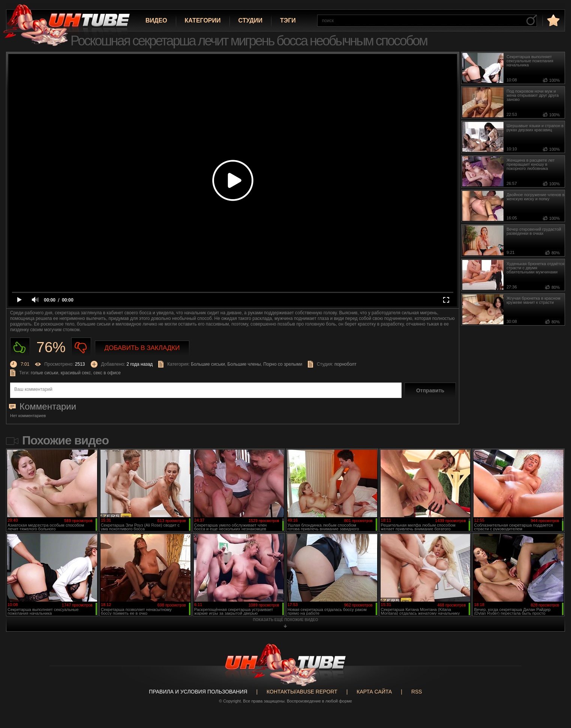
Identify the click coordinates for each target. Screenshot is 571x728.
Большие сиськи (208, 364)
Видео (156, 20)
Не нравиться (81, 347)
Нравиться (20, 347)
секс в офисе (107, 373)
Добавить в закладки (142, 348)
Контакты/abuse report (302, 692)
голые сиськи (44, 373)
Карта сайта (374, 692)
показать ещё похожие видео (286, 620)
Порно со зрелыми (283, 364)
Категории (203, 20)
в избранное (553, 20)
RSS (417, 692)
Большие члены (244, 364)
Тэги (288, 20)
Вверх (554, 684)
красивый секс (76, 373)
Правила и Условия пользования (198, 692)
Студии (250, 20)
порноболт (345, 364)
